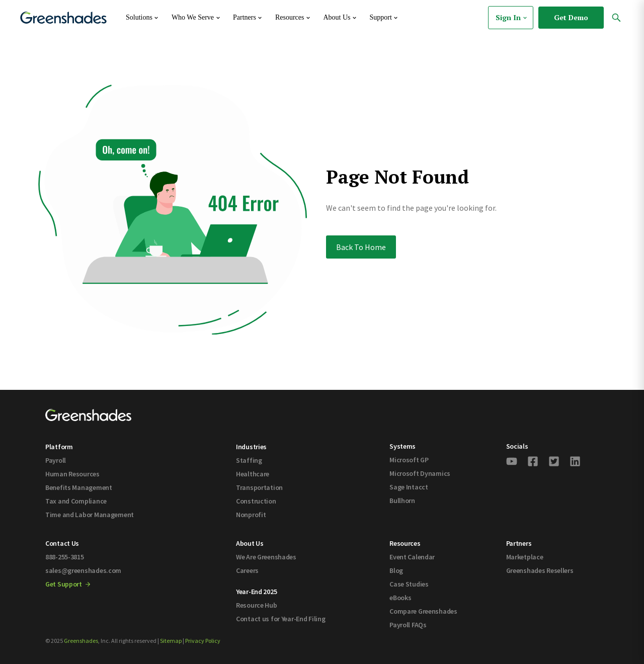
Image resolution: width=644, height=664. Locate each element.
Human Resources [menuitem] (72, 474)
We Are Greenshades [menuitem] (266, 557)
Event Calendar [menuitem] (412, 557)
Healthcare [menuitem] (253, 474)
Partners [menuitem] (519, 543)
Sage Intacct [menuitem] (409, 487)
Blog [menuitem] (396, 570)
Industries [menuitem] (251, 447)
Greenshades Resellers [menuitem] (540, 570)
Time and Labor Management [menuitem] (90, 515)
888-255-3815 (65, 557)
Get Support (68, 584)
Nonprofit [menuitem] (251, 515)
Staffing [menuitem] (249, 460)
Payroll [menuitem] (56, 460)
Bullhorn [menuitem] (402, 501)
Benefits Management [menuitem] (79, 487)
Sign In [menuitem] (512, 18)
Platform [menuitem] (59, 447)
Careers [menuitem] (247, 570)
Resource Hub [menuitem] (257, 605)
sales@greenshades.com (83, 570)
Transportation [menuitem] (259, 487)
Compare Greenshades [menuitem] (423, 611)
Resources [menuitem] (405, 543)
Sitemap (171, 641)
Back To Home (361, 247)
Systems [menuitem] (403, 446)
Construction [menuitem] (256, 501)
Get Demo (571, 17)
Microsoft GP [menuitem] (409, 460)
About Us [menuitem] (250, 543)
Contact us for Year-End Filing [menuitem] (281, 619)
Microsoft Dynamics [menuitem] (420, 473)
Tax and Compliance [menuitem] (76, 501)
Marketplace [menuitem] (525, 557)
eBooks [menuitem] (400, 598)
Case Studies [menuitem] (409, 584)
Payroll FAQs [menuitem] (408, 625)
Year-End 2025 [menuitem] (256, 592)
